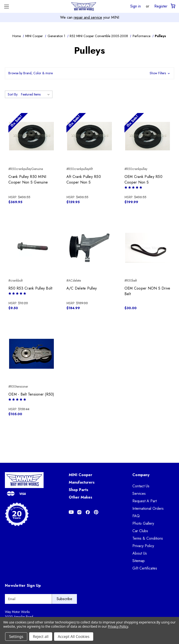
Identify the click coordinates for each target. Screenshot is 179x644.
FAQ (136, 516)
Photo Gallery (143, 523)
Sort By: (13, 94)
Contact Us (141, 486)
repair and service (88, 17)
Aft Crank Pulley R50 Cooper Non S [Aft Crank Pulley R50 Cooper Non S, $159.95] (84, 179)
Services (139, 494)
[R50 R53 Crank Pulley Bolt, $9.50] (31, 248)
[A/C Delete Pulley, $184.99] (89, 248)
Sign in (136, 6)
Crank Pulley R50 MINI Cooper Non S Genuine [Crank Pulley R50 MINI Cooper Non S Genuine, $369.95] (28, 179)
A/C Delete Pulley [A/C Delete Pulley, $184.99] (82, 288)
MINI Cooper (81, 475)
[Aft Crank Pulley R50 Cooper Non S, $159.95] (89, 136)
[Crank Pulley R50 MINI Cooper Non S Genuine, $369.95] (31, 136)
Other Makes (81, 497)
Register (161, 6)
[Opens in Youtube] (71, 512)
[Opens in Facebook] (88, 512)
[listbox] (36, 94)
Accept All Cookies (74, 637)
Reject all (41, 637)
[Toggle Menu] (6, 6)
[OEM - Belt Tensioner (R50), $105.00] (31, 354)
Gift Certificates (145, 568)
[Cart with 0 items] (173, 6)
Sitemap (139, 561)
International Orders (148, 508)
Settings (16, 637)
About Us (140, 553)
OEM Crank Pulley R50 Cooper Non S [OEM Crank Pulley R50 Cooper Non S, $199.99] (143, 179)
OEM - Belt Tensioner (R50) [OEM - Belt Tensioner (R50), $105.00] (31, 394)
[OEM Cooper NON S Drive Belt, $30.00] (148, 248)
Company (141, 475)
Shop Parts (79, 490)
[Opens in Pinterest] (96, 512)
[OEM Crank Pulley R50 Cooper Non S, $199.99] (148, 136)
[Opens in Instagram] (79, 512)
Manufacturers (82, 482)
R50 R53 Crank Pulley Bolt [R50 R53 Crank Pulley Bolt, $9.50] (30, 288)
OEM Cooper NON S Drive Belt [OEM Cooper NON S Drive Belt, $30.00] (147, 291)
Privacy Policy (143, 546)
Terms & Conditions (148, 538)
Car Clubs (140, 531)
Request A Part (145, 501)
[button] (89, 73)
